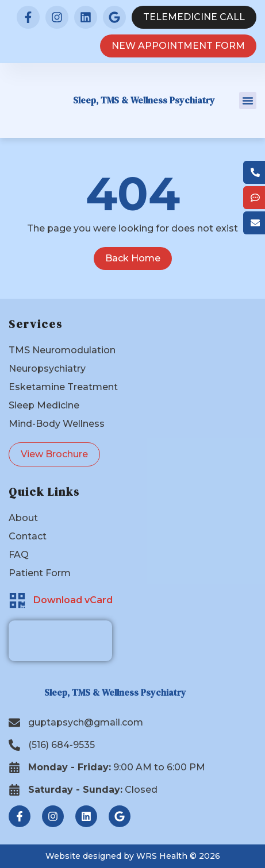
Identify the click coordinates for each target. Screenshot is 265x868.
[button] (248, 101)
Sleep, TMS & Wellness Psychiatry (144, 100)
